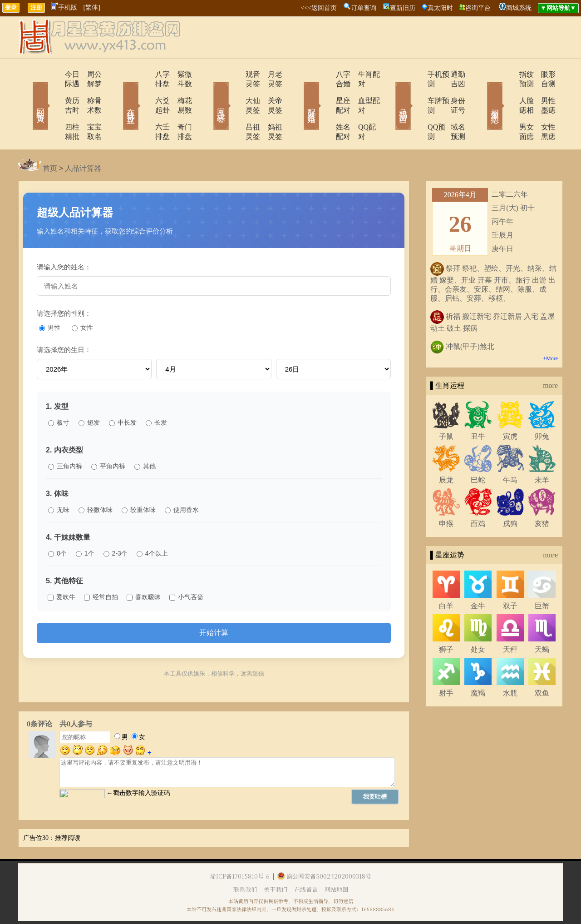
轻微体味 (96, 481)
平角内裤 (108, 437)
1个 (85, 525)
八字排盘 (144, 74)
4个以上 (152, 525)
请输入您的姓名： (64, 238)
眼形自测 (542, 74)
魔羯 (478, 664)
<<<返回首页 (319, 8)
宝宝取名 (89, 108)
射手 (446, 664)
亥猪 (542, 495)
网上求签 (209, 93)
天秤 (510, 621)
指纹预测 (507, 74)
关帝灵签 (270, 91)
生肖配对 (361, 74)
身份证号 (452, 91)
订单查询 (364, 8)
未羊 (542, 451)
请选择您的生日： (64, 321)
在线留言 (306, 861)
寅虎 (510, 408)
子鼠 (446, 408)
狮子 (446, 621)
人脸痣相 (507, 91)
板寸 (59, 394)
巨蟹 (542, 577)
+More (550, 330)
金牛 (478, 577)
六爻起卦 (144, 91)
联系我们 (245, 861)
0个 (57, 525)
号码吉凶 (390, 93)
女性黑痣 (542, 108)
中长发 (123, 394)
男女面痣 (507, 108)
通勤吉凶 (452, 74)
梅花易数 (179, 91)
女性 (82, 299)
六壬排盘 (144, 108)
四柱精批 (53, 108)
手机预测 (416, 74)
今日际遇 (53, 74)
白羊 (446, 577)
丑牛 (478, 408)
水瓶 (510, 664)
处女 (478, 621)
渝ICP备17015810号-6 (240, 847)
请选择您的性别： (64, 285)
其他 (145, 437)
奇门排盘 (179, 108)
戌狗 (510, 495)
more (550, 357)
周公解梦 (89, 74)
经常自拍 (101, 568)
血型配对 (361, 91)
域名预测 (452, 108)
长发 (156, 394)
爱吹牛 (62, 568)
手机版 (64, 7)
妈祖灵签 (270, 108)
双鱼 (542, 664)
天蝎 (542, 621)
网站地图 (336, 861)
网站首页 (27, 93)
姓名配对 (325, 108)
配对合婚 (300, 93)
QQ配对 (359, 108)
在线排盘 (118, 93)
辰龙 (446, 451)
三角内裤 (65, 437)
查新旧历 (403, 8)
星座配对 (325, 91)
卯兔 (542, 408)
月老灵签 (270, 74)
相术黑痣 (481, 93)
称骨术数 (89, 91)
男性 (50, 299)
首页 (50, 140)
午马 (510, 451)
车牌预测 (416, 91)
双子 (510, 577)
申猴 (446, 495)
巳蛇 (478, 451)
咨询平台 (478, 8)
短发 (89, 394)
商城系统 (519, 8)
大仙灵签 (235, 91)
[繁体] (92, 7)
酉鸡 (478, 495)
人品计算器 (83, 140)
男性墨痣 (542, 91)
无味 (59, 481)
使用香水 (182, 481)
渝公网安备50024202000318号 (324, 847)
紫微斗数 (179, 74)
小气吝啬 (186, 568)
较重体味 (139, 481)
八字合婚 (325, 74)
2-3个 (116, 525)
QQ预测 (414, 108)
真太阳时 (440, 8)
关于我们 (276, 861)
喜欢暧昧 (144, 568)
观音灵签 (235, 74)
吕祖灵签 (235, 108)
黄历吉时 (53, 91)
